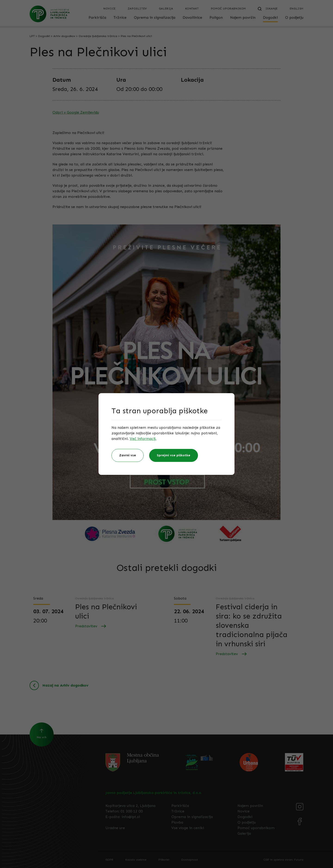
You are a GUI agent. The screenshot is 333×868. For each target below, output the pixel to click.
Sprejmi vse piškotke (174, 455)
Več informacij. (143, 439)
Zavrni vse (128, 455)
